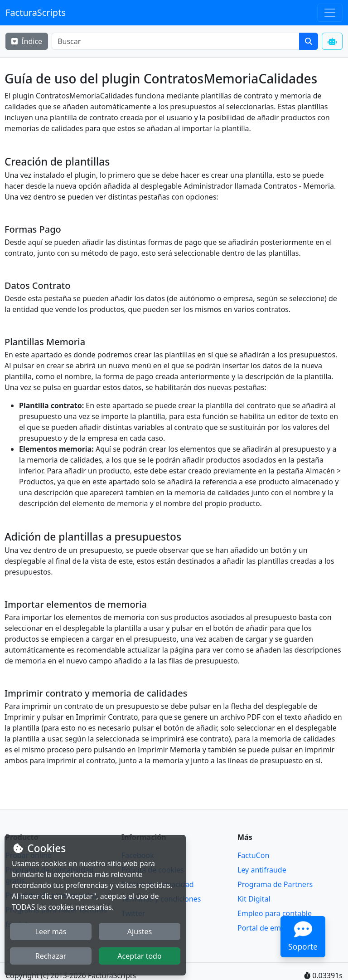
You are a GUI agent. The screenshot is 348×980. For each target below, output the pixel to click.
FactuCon (253, 855)
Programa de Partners (275, 884)
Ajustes (140, 931)
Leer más (51, 931)
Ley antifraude (262, 870)
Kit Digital (254, 899)
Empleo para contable (275, 913)
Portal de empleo (267, 928)
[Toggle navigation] (330, 13)
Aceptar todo (139, 956)
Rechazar (51, 956)
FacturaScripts (36, 12)
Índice (27, 41)
